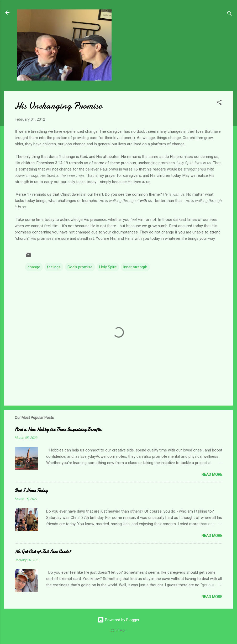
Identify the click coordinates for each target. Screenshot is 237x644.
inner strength (135, 267)
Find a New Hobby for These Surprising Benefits (58, 430)
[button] (219, 103)
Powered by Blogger (118, 620)
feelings (54, 267)
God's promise (80, 267)
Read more (212, 475)
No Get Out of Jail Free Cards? (43, 552)
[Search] (230, 14)
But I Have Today (31, 491)
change (34, 267)
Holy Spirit (108, 267)
